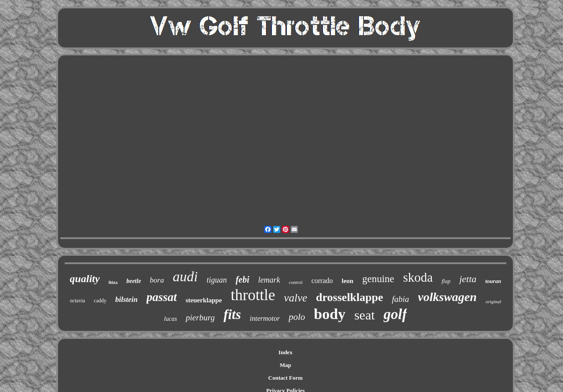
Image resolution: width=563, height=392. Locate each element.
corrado (322, 281)
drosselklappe (349, 297)
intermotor (265, 318)
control (296, 282)
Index (285, 352)
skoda (418, 277)
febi (243, 279)
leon (348, 281)
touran (493, 281)
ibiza (113, 282)
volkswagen (447, 297)
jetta (468, 279)
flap (446, 281)
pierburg (200, 318)
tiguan (217, 280)
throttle (253, 295)
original (493, 301)
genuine (378, 279)
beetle (133, 281)
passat (162, 297)
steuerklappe (204, 300)
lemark (269, 280)
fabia (400, 299)
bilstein (126, 299)
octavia (78, 301)
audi (185, 276)
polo (297, 317)
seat (364, 315)
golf (395, 314)
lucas (171, 319)
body (330, 314)
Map (285, 365)
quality (85, 279)
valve (296, 298)
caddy (100, 301)
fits (232, 314)
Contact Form (285, 378)
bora (157, 280)
